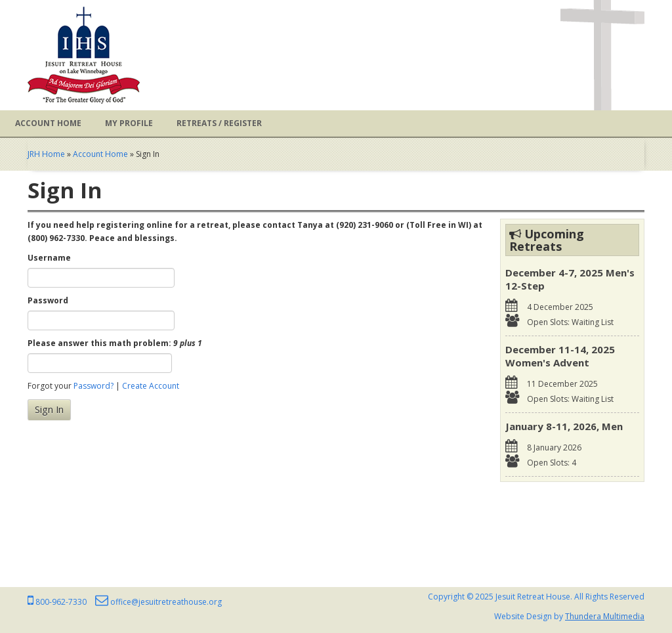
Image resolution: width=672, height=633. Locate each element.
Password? (94, 386)
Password (48, 300)
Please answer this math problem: (115, 343)
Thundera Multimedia (605, 616)
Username (49, 258)
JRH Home (46, 154)
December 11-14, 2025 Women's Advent (560, 356)
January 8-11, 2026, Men (564, 426)
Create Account (151, 386)
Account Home (48, 123)
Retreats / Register (219, 123)
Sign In (49, 409)
